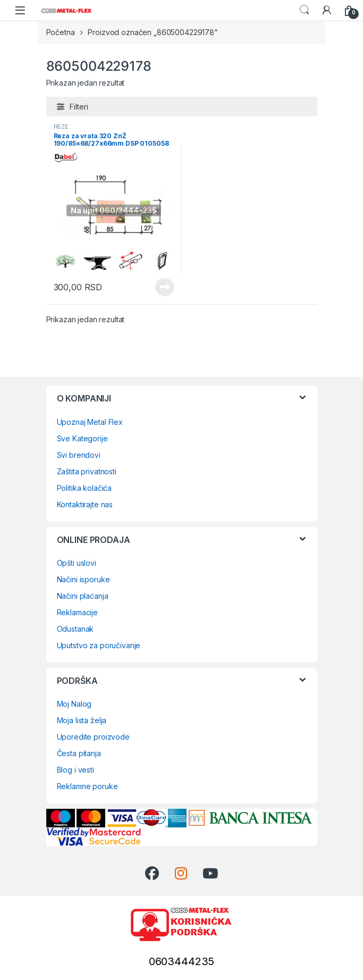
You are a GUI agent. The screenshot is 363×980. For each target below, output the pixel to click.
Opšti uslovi (77, 563)
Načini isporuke (83, 579)
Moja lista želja (82, 720)
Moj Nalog (74, 704)
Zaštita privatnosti (87, 471)
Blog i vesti (75, 770)
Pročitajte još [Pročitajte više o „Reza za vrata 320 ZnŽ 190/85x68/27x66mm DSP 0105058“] (165, 287)
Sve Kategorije (82, 438)
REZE (61, 127)
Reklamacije (77, 612)
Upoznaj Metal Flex (90, 422)
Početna (61, 32)
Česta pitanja (79, 753)
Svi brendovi (79, 455)
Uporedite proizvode (93, 737)
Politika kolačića (85, 488)
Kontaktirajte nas (85, 504)
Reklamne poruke (87, 786)
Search (305, 10)
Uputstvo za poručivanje (99, 645)
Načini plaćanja (83, 596)
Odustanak (75, 629)
